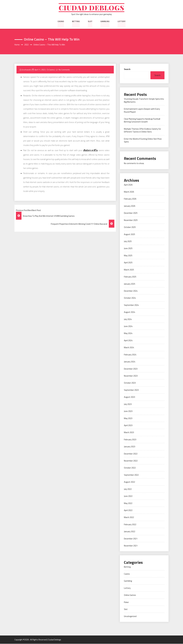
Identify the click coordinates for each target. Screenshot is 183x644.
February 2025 (130, 277)
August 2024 (129, 312)
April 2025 (128, 263)
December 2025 (131, 213)
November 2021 (131, 546)
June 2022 (128, 496)
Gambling (105, 21)
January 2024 (130, 362)
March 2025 (129, 270)
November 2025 (131, 220)
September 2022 (131, 475)
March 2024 (129, 348)
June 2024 (128, 327)
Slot (90, 21)
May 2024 (128, 334)
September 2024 (131, 305)
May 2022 (128, 503)
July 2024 (128, 319)
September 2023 (131, 390)
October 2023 (130, 383)
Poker (126, 602)
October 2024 (130, 298)
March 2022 (129, 518)
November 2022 (131, 461)
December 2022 (131, 454)
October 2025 (130, 227)
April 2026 (128, 185)
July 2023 (128, 404)
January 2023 (130, 447)
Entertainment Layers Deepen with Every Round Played (142, 111)
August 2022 (129, 482)
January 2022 (130, 532)
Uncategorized (130, 617)
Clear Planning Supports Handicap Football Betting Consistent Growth (142, 121)
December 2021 (131, 539)
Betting (76, 21)
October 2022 (130, 468)
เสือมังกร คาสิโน (90, 151)
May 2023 (128, 418)
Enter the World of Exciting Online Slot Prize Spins (143, 141)
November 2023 (131, 376)
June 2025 (128, 249)
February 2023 (130, 440)
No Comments (64, 70)
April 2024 (128, 341)
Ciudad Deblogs (92, 8)
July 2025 (128, 242)
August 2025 (129, 234)
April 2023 (128, 426)
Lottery (122, 21)
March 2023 (129, 433)
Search (127, 69)
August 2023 (129, 397)
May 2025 (128, 256)
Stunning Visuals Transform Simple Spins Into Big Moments (144, 101)
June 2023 (128, 411)
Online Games (130, 595)
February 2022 (130, 525)
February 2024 (130, 355)
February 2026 (130, 199)
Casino (61, 21)
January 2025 (130, 284)
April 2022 (128, 511)
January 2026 (130, 206)
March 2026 (129, 192)
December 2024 (131, 291)
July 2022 (128, 489)
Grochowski (26, 70)
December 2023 (131, 369)
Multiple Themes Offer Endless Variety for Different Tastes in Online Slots (142, 131)
